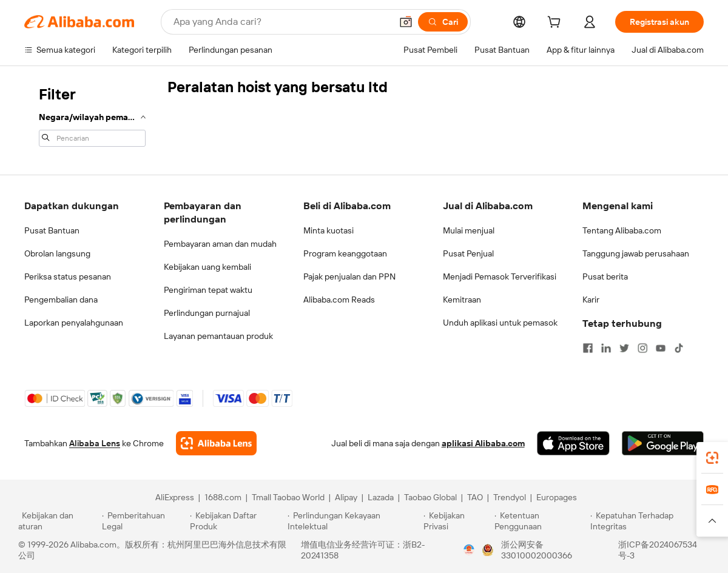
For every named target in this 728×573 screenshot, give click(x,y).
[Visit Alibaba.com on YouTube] (661, 348)
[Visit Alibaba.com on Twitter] (624, 348)
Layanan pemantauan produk (218, 336)
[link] (712, 458)
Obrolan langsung (57, 253)
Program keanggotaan (345, 253)
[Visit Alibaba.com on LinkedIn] (606, 348)
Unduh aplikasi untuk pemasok (500, 323)
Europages (557, 497)
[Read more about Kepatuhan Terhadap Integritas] (650, 521)
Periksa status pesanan (68, 276)
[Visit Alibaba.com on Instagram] (642, 348)
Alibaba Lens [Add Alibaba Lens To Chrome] (95, 443)
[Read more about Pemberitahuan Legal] (144, 521)
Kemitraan (462, 300)
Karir (591, 300)
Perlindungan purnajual (207, 313)
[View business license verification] (469, 550)
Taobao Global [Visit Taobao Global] (430, 497)
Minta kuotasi (329, 230)
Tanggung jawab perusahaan (636, 253)
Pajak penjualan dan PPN (349, 276)
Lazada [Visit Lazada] (381, 497)
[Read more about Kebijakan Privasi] (457, 521)
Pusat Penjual (468, 253)
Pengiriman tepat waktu (208, 290)
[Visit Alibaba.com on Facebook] (588, 348)
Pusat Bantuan (52, 230)
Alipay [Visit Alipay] (346, 497)
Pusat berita (605, 276)
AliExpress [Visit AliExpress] (175, 497)
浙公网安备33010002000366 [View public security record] (537, 550)
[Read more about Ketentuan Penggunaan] (541, 521)
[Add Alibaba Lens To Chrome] (216, 443)
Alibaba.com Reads (339, 300)
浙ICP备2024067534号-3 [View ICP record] (658, 550)
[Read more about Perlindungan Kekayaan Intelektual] (354, 521)
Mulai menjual (469, 230)
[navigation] (92, 115)
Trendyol (510, 497)
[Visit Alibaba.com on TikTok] (679, 348)
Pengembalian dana (61, 300)
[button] (406, 22)
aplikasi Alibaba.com (483, 443)
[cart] (556, 24)
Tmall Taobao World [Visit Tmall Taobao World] (288, 497)
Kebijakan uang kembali (207, 267)
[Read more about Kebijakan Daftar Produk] (237, 521)
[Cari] (443, 22)
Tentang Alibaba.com (622, 230)
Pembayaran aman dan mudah (220, 244)
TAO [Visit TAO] (475, 497)
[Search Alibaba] (281, 22)
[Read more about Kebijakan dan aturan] (58, 521)
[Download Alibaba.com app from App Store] (573, 443)
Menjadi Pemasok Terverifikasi (500, 276)
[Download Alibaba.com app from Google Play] (663, 443)
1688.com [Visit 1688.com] (223, 497)
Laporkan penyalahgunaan (74, 323)
